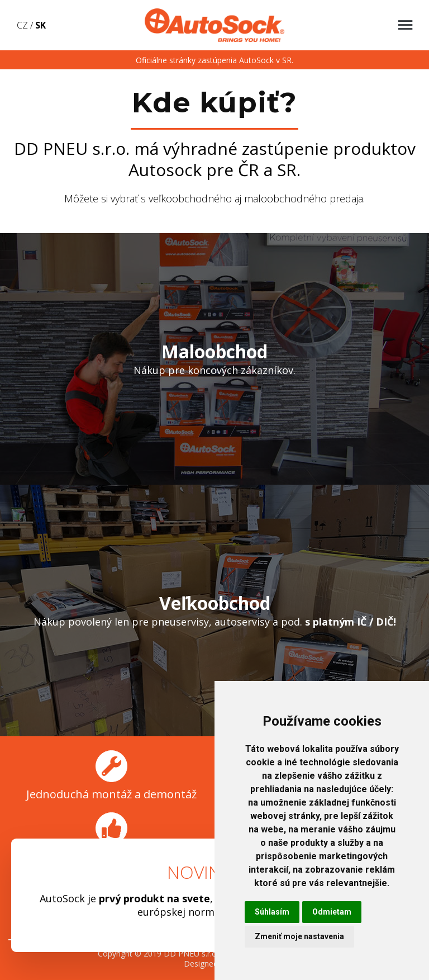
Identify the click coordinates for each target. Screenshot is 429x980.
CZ (22, 25)
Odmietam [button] (332, 912)
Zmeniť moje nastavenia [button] (299, 936)
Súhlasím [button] (272, 912)
